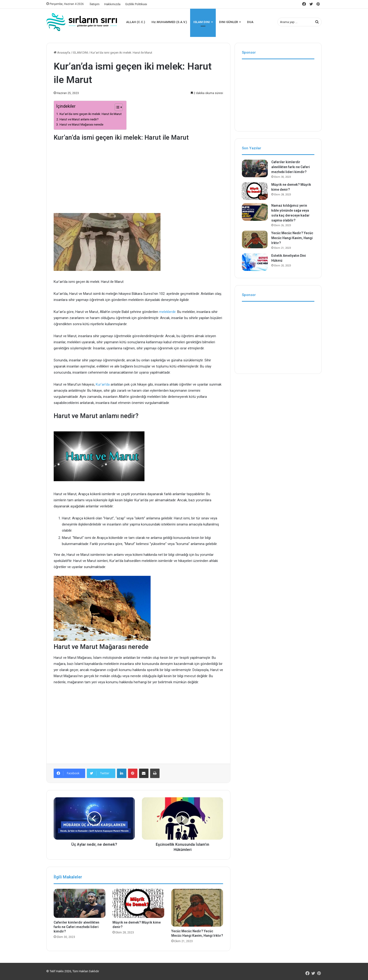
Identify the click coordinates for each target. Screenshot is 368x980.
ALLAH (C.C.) (136, 22)
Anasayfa (62, 53)
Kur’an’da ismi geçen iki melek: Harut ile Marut (91, 114)
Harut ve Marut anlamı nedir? (79, 119)
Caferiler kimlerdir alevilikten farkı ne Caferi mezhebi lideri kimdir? (76, 927)
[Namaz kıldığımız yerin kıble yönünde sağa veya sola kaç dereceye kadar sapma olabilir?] (255, 212)
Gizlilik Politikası (136, 4)
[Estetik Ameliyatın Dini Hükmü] (255, 262)
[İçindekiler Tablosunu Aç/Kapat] (116, 107)
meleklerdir (167, 312)
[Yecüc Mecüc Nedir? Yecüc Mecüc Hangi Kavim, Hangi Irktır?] (197, 908)
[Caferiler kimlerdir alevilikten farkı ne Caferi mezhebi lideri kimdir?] (80, 903)
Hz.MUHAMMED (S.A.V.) (169, 22)
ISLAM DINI (202, 22)
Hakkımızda (112, 4)
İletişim (95, 4)
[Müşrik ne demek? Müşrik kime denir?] (138, 903)
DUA (250, 22)
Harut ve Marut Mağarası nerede (81, 124)
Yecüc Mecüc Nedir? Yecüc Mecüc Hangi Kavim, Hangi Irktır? (292, 238)
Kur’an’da (103, 384)
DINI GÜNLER (228, 22)
